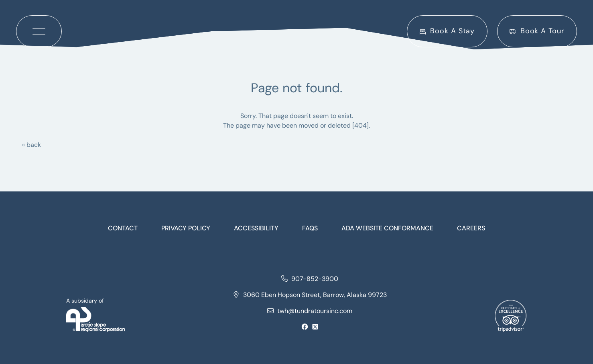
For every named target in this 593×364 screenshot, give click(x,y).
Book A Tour (537, 31)
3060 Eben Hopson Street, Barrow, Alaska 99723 (310, 295)
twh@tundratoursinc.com (310, 311)
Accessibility (256, 228)
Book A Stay (447, 31)
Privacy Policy (186, 228)
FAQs (310, 228)
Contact (123, 228)
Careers (471, 228)
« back (31, 145)
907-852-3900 (310, 279)
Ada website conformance (387, 228)
